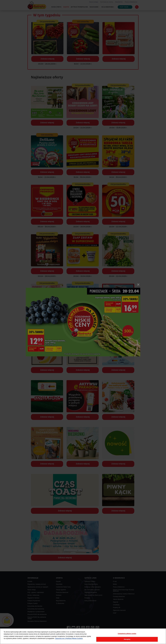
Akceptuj (127, 639)
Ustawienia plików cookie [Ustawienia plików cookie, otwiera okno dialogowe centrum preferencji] (127, 634)
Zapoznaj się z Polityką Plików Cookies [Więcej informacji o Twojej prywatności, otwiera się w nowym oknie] (69, 638)
